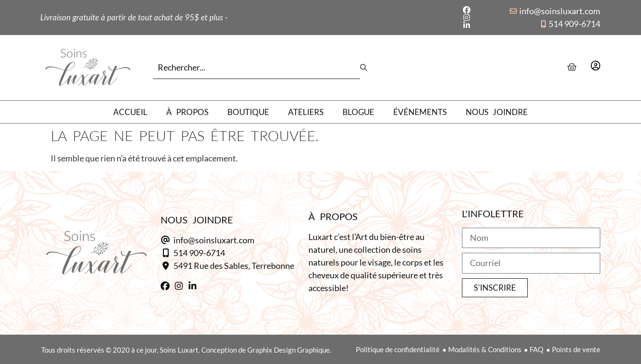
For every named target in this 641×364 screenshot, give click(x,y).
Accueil (130, 112)
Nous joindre (497, 112)
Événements (420, 112)
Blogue (358, 112)
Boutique (248, 112)
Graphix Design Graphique (289, 350)
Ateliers (306, 112)
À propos (187, 112)
